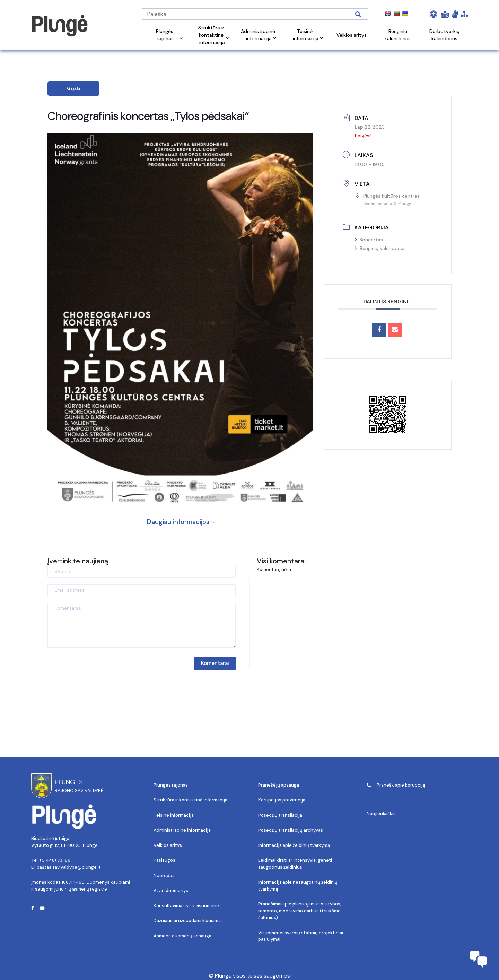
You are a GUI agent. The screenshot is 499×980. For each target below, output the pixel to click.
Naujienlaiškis (381, 813)
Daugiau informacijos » (181, 522)
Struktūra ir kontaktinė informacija (190, 800)
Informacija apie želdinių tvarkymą (294, 845)
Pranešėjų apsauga (279, 785)
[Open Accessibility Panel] (434, 14)
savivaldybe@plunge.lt (77, 867)
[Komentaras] (142, 625)
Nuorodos (164, 875)
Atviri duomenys (171, 890)
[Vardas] (142, 572)
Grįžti (74, 88)
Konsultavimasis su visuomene (186, 906)
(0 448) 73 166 (55, 860)
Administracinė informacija (182, 830)
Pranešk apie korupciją (396, 785)
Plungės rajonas (171, 785)
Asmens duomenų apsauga (182, 936)
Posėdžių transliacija (280, 815)
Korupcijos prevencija (282, 800)
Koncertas (369, 240)
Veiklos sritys (168, 845)
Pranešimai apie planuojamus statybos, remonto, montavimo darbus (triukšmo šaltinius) (300, 911)
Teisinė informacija (174, 815)
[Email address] (142, 590)
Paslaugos (164, 860)
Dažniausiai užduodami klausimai (188, 921)
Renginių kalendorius (380, 248)
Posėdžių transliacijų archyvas (291, 830)
